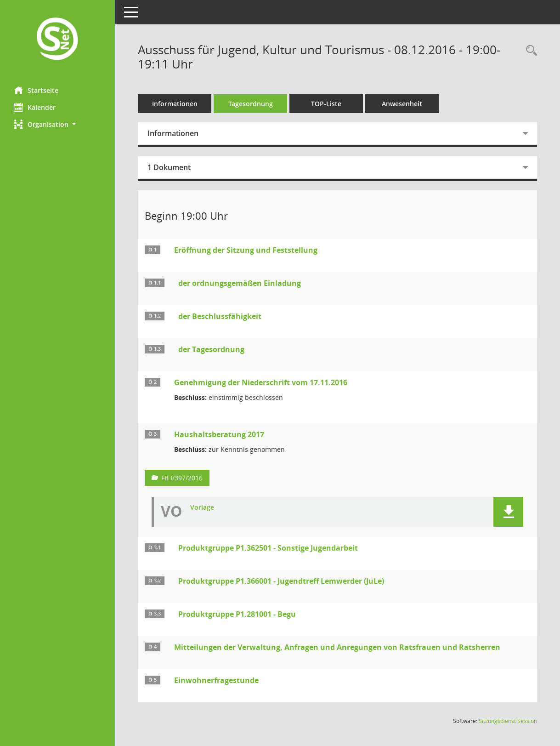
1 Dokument (169, 167)
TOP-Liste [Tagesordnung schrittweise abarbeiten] (326, 104)
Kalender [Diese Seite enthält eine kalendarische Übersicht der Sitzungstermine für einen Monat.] (35, 107)
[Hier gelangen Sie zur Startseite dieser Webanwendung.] (57, 40)
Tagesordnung (251, 104)
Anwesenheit (402, 104)
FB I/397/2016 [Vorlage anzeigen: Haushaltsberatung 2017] (182, 478)
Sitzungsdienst (508, 721)
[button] (57, 124)
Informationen (175, 104)
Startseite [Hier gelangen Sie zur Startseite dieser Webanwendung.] (36, 90)
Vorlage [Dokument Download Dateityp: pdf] (202, 508)
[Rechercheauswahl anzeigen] (529, 51)
